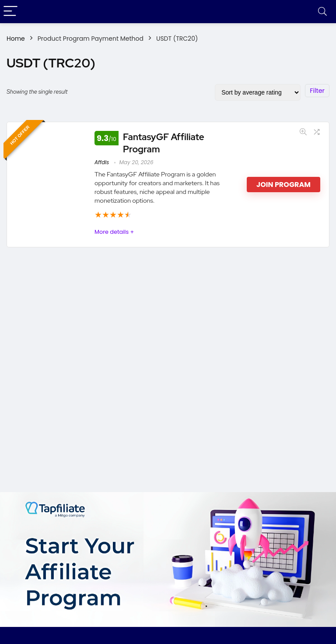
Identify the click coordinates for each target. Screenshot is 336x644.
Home (16, 39)
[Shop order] (258, 92)
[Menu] (10, 12)
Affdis (102, 162)
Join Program (283, 185)
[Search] (322, 12)
